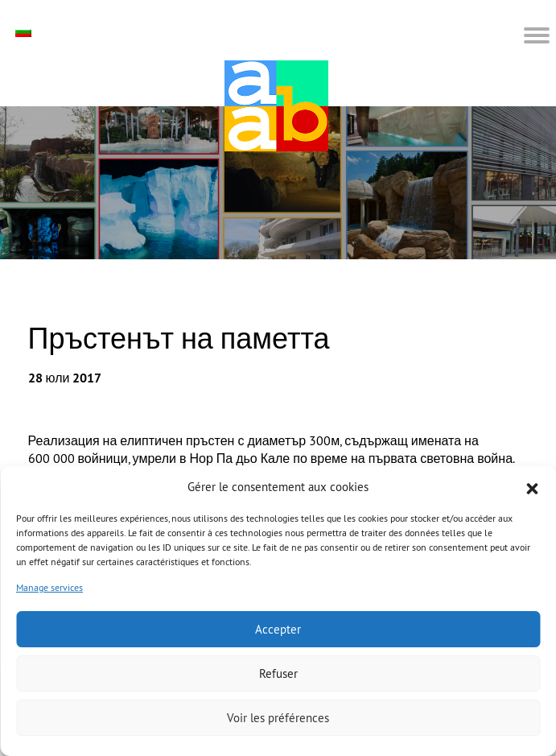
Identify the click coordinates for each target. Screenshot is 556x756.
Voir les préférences (278, 718)
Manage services (49, 587)
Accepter (278, 629)
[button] (532, 487)
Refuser (278, 673)
